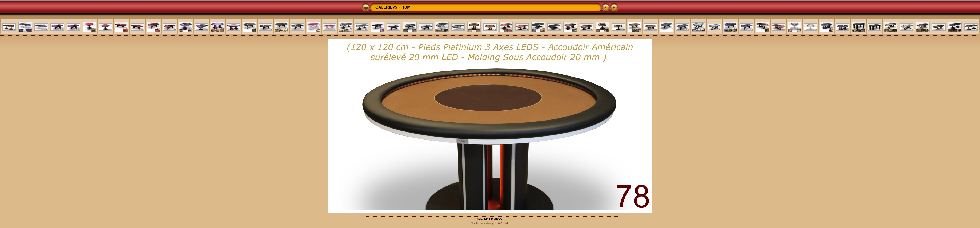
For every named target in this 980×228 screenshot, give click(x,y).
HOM (406, 7)
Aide (507, 223)
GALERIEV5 (386, 7)
